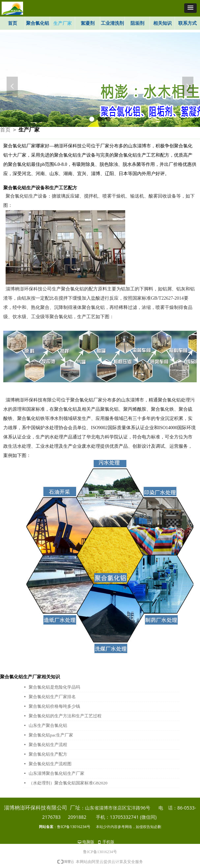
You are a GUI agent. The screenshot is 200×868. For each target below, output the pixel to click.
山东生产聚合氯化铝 (48, 725)
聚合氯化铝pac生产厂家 (51, 735)
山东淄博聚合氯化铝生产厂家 (57, 773)
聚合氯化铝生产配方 (48, 754)
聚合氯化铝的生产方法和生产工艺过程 (65, 716)
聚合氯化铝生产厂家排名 (52, 697)
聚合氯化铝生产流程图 (50, 764)
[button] (190, 8)
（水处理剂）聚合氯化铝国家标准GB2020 (68, 783)
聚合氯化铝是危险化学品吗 (54, 687)
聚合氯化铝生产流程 (48, 745)
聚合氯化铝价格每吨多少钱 (54, 706)
